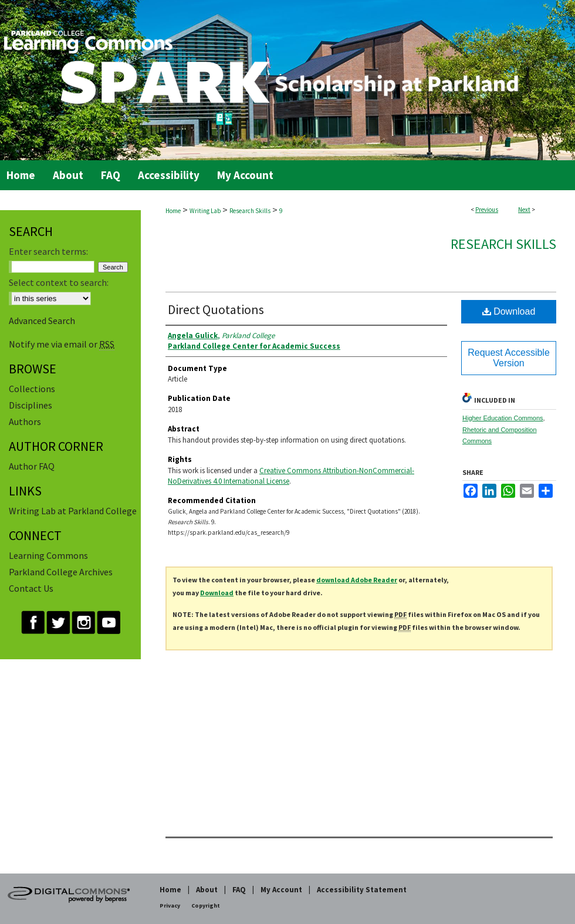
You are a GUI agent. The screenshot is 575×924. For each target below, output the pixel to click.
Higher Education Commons (503, 418)
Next (524, 210)
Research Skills (250, 211)
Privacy (170, 906)
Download (509, 311)
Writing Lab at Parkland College (73, 511)
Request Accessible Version (509, 358)
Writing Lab (205, 211)
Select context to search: (59, 282)
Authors (25, 421)
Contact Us (31, 588)
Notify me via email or (62, 344)
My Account (281, 890)
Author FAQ (32, 466)
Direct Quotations (216, 309)
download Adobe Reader (357, 580)
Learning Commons (48, 555)
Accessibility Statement (362, 890)
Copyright (206, 906)
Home (173, 211)
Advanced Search (42, 321)
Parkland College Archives (61, 572)
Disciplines (31, 405)
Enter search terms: (48, 251)
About (207, 890)
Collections (32, 389)
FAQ (239, 890)
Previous (487, 210)
